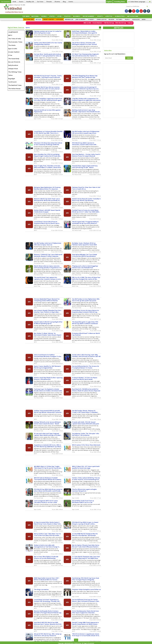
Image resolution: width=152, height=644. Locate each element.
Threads (49, 2)
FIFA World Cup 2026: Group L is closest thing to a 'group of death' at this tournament (85, 523)
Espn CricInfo (13, 49)
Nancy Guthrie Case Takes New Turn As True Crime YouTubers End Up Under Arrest (47, 535)
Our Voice (40, 2)
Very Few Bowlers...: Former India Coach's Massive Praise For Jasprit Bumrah (86, 155)
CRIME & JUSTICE (102, 19)
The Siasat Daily (14, 59)
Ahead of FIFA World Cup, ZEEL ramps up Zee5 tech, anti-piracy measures (48, 635)
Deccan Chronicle (14, 62)
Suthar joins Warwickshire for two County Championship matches (48, 43)
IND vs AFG (94, 23)
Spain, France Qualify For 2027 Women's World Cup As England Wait (47, 367)
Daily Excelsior (13, 65)
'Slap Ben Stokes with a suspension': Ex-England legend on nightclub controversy (86, 99)
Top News (26, 16)
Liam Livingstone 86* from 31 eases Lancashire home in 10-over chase (46, 502)
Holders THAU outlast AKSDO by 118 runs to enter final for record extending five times (86, 479)
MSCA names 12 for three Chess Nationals (86, 445)
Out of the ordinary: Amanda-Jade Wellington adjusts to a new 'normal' (85, 43)
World (45, 16)
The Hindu (12, 45)
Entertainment (89, 16)
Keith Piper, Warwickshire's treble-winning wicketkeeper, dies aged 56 (84, 32)
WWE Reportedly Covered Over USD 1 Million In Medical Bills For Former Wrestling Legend (47, 579)
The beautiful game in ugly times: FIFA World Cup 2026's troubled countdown (85, 323)
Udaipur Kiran (13, 69)
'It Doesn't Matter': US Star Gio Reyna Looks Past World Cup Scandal (85, 378)
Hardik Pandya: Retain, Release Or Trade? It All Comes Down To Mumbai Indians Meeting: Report (85, 411)
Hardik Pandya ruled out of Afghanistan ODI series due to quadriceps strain (86, 132)
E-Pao (10, 55)
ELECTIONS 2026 (29, 19)
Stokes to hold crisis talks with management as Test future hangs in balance (47, 546)
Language (137, 2)
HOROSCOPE (136, 19)
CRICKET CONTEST (49, 19)
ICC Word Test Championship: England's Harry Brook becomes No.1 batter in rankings (86, 55)
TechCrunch (12, 82)
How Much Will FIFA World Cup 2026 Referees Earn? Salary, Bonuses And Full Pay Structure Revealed (48, 623)
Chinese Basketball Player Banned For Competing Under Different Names (47, 300)
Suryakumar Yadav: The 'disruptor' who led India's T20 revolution (86, 434)
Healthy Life (30, 2)
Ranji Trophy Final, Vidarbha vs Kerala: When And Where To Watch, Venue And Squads (47, 167)
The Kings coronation (41, 589)
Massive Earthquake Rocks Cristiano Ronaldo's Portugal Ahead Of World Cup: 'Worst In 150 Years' (48, 612)
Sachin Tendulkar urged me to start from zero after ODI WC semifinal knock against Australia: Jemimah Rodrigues (48, 99)
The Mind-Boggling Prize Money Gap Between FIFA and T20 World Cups (85, 76)
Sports (101, 16)
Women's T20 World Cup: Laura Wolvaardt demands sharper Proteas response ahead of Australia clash (48, 255)
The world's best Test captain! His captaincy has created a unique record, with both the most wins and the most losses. (47, 278)
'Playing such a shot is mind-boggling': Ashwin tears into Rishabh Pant (85, 267)
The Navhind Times (15, 85)
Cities (60, 16)
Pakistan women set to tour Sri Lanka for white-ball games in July (48, 32)
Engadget (12, 79)
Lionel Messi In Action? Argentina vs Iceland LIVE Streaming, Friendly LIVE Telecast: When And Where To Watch (47, 600)
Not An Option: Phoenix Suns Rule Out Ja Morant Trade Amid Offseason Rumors (86, 546)
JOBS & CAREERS (81, 19)
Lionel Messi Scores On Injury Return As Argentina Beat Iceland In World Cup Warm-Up (86, 311)
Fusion (21, 2)
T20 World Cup (115, 23)
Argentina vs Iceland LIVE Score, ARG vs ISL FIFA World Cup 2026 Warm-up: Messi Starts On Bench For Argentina (48, 446)
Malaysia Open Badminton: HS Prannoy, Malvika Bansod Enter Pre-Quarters (47, 188)
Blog (64, 2)
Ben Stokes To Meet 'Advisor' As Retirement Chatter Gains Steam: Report (48, 334)
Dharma (57, 2)
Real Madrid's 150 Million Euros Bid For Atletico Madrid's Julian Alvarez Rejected (86, 390)
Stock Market (104, 23)
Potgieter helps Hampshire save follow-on (86, 589)
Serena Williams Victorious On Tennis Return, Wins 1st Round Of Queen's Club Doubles (85, 600)
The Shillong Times (15, 72)
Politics (68, 16)
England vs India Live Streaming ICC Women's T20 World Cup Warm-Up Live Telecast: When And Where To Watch (85, 88)
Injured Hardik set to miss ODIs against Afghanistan (47, 111)
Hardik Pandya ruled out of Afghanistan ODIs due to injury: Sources (48, 244)
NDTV (10, 35)
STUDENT (91, 19)
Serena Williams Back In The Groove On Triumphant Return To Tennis (86, 367)
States (53, 16)
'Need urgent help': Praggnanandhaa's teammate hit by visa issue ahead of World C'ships (85, 222)
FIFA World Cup (127, 23)
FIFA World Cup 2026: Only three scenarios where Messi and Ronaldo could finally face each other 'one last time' (48, 490)
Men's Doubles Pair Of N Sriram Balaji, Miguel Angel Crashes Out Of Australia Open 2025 (47, 155)
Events (71, 2)
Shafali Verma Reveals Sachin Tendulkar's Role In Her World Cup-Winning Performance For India (86, 200)
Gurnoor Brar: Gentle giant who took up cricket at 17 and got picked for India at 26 (47, 55)
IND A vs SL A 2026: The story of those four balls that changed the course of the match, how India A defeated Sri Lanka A (86, 278)
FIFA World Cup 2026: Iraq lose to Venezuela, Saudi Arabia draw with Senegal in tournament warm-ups (84, 144)
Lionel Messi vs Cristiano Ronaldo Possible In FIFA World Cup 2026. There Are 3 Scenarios (48, 132)
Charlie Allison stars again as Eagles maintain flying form (84, 490)
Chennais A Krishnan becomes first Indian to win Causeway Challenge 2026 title (48, 144)
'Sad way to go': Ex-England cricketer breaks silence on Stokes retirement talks (48, 390)
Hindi (14, 2)
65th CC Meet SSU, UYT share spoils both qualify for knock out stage (86, 467)
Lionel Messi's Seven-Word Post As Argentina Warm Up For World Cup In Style (47, 222)
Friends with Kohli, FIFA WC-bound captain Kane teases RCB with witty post (86, 423)
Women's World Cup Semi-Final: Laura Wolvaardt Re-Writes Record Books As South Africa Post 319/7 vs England (47, 200)
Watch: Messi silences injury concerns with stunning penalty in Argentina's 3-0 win (48, 267)
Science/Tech (120, 16)
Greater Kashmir (14, 52)
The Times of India (15, 39)
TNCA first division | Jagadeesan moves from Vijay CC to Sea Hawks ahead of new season (86, 635)
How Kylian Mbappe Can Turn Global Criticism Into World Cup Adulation (85, 255)
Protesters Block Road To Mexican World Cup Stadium (86, 334)
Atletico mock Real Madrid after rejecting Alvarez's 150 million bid (48, 378)
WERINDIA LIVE (69, 19)
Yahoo (10, 75)
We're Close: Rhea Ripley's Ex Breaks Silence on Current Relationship (46, 557)
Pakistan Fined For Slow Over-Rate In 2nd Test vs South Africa (86, 188)
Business (77, 16)
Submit (129, 58)
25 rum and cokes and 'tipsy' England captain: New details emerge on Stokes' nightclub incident (47, 434)
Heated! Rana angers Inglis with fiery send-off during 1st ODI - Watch (85, 167)
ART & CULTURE (133, 16)
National (36, 16)
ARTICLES (38, 19)
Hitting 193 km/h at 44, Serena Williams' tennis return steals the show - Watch (47, 423)
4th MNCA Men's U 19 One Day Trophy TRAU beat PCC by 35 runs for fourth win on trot (48, 467)
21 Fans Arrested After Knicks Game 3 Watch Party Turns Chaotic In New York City (47, 523)
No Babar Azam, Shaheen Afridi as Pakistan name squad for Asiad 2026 (84, 244)
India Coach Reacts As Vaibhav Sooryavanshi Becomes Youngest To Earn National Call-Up (48, 356)
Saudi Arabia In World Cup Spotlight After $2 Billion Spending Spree (48, 323)
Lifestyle (109, 16)
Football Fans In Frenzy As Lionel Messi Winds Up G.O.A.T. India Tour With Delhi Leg (86, 211)
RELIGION (111, 19)
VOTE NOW (60, 19)
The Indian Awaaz (14, 89)
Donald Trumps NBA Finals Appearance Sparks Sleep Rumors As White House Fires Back (85, 623)
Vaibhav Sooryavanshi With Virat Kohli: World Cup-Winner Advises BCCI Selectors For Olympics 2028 (48, 411)
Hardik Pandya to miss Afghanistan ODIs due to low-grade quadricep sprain (86, 300)
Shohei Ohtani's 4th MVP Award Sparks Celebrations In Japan (47, 211)
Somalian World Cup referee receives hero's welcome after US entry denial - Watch (47, 88)
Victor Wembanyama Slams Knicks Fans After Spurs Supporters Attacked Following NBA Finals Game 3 (85, 612)
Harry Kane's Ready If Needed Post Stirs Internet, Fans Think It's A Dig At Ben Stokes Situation (48, 311)
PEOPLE (128, 19)
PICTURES (120, 19)
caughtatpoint (13, 32)
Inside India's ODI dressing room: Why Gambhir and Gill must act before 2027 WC (86, 356)
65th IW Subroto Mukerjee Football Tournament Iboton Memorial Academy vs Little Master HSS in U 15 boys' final (47, 479)
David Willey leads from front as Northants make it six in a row (83, 502)
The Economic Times (15, 42)
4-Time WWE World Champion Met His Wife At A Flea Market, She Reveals (85, 535)
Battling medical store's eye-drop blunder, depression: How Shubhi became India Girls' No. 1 (86, 111)
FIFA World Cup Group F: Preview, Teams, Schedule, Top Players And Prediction (48, 76)
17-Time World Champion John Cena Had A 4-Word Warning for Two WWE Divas (86, 557)
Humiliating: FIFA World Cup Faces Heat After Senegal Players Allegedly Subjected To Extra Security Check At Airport (86, 579)
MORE (144, 19)
